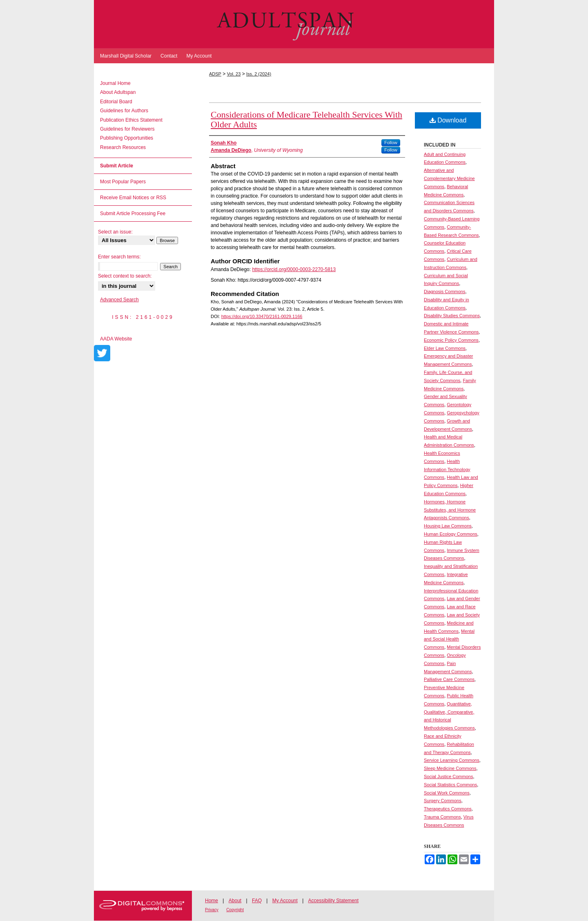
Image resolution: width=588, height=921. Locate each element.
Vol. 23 (234, 74)
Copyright (235, 910)
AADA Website (116, 339)
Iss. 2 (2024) (259, 74)
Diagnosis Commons (444, 291)
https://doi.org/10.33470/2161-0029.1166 (262, 316)
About (235, 901)
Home (212, 901)
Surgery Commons (443, 801)
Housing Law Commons (448, 526)
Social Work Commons (447, 793)
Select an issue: (115, 232)
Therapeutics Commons (448, 809)
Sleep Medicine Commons (450, 768)
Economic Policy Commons (451, 340)
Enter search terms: (119, 257)
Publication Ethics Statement (131, 120)
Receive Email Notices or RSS (133, 198)
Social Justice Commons (448, 776)
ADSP (215, 74)
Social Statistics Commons (450, 785)
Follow (391, 142)
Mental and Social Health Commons (449, 639)
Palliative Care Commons (449, 679)
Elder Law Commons (445, 348)
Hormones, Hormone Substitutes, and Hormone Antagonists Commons (450, 510)
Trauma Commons (442, 817)
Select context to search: (125, 276)
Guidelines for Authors (124, 111)
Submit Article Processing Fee (133, 214)
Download (448, 120)
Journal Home (115, 83)
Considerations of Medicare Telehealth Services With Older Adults (306, 119)
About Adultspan (118, 92)
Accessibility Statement (333, 901)
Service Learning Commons (452, 760)
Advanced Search (119, 300)
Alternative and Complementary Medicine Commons (449, 178)
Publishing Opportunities (127, 138)
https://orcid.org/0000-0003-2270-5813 (294, 269)
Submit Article (117, 166)
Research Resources (123, 147)
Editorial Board (116, 102)
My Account (285, 901)
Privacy (212, 910)
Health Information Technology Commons (447, 469)
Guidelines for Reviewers (127, 129)
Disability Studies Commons (452, 316)
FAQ (257, 901)
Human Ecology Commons (451, 534)
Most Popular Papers (123, 182)
